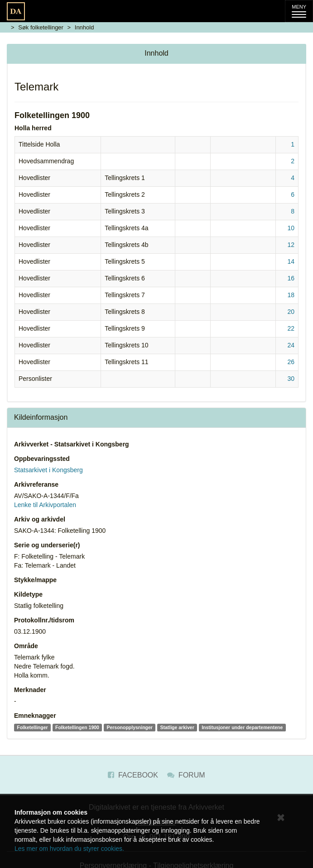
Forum (186, 775)
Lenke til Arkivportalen (45, 505)
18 (291, 295)
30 (291, 379)
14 (291, 261)
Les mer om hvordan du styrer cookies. (69, 849)
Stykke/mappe (35, 580)
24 (291, 345)
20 (291, 312)
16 (291, 278)
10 (291, 228)
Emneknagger (35, 716)
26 (291, 362)
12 (291, 245)
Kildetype (28, 594)
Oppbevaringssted (42, 459)
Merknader (30, 690)
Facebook (133, 775)
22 (291, 328)
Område (26, 646)
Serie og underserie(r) (47, 545)
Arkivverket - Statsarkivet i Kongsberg (72, 444)
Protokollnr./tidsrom (44, 620)
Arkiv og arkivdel (40, 519)
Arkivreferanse (36, 484)
